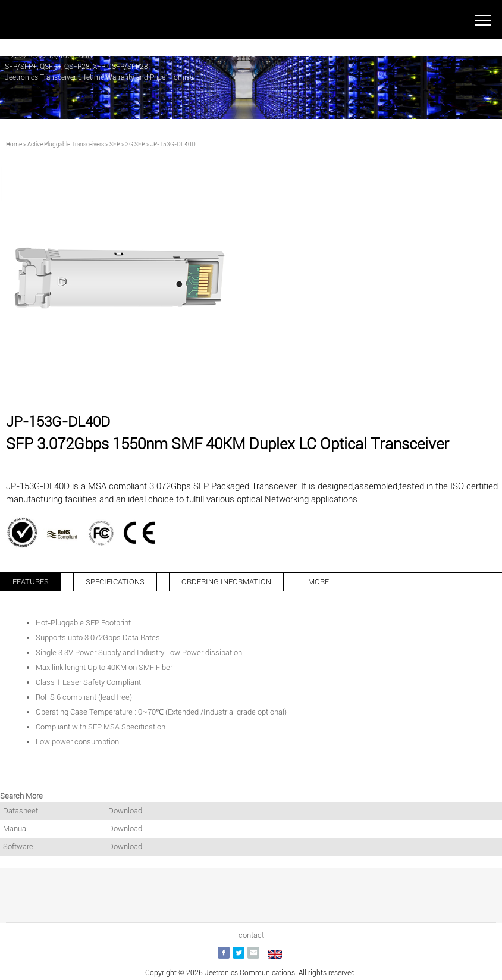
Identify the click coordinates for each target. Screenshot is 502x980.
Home (14, 144)
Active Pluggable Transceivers (66, 144)
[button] (232, 387)
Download (125, 811)
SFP (115, 144)
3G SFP (135, 144)
